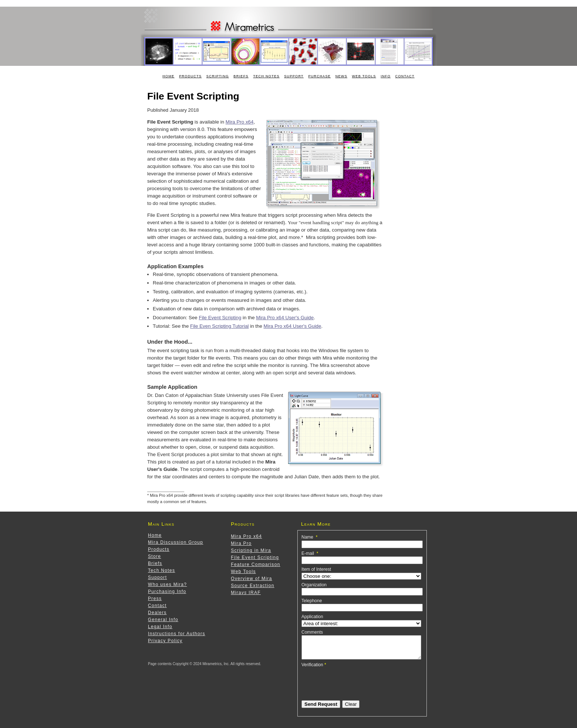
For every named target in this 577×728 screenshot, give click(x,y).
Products (190, 76)
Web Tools (364, 76)
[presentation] (358, 687)
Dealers (157, 613)
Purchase (319, 76)
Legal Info (160, 627)
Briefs (241, 76)
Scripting (218, 76)
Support (294, 76)
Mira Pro (241, 543)
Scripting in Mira (251, 550)
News (341, 76)
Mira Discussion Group (176, 542)
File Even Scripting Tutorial (220, 326)
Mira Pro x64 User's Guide (285, 318)
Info (386, 76)
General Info (163, 620)
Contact (405, 76)
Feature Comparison (255, 564)
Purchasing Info (167, 591)
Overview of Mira (251, 579)
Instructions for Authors (177, 634)
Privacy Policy (165, 641)
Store (154, 556)
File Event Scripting (220, 318)
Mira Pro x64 (240, 122)
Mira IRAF (246, 593)
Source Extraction (252, 586)
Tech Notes (266, 76)
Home (168, 76)
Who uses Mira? (167, 584)
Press (155, 599)
